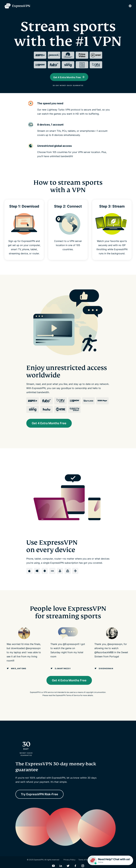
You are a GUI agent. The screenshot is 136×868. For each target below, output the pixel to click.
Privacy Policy (69, 863)
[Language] (130, 6)
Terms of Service (85, 863)
